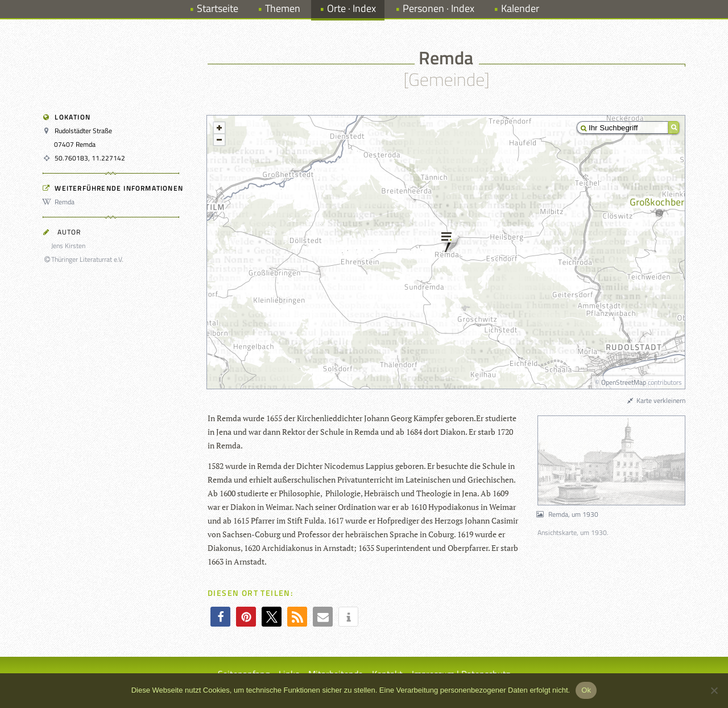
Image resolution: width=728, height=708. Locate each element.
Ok (586, 690)
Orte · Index (351, 8)
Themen (283, 8)
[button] (220, 617)
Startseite (218, 8)
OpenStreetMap (624, 382)
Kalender (520, 8)
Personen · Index (439, 8)
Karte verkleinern (656, 400)
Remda (60, 202)
